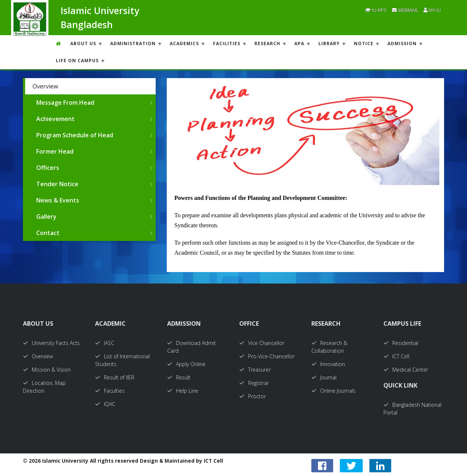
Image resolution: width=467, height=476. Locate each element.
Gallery (46, 217)
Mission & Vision (47, 370)
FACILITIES (227, 43)
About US (83, 43)
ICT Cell (396, 356)
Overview (45, 86)
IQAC (105, 404)
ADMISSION (402, 43)
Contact (48, 233)
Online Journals (334, 391)
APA (299, 43)
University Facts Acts (51, 343)
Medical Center (406, 370)
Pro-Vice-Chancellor (267, 356)
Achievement (55, 119)
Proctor (253, 396)
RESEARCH (267, 43)
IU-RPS (376, 10)
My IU (432, 10)
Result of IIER (115, 377)
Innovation (328, 364)
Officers (48, 168)
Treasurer (255, 370)
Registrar (254, 383)
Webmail (405, 10)
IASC (105, 343)
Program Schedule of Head (75, 135)
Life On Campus (77, 61)
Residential (401, 343)
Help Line (183, 391)
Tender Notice (57, 184)
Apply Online (186, 364)
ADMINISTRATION (133, 43)
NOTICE (364, 43)
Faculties (110, 391)
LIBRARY (329, 43)
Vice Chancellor (262, 343)
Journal (324, 377)
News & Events (58, 200)
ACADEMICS (184, 43)
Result (179, 377)
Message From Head (65, 103)
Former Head (55, 151)
